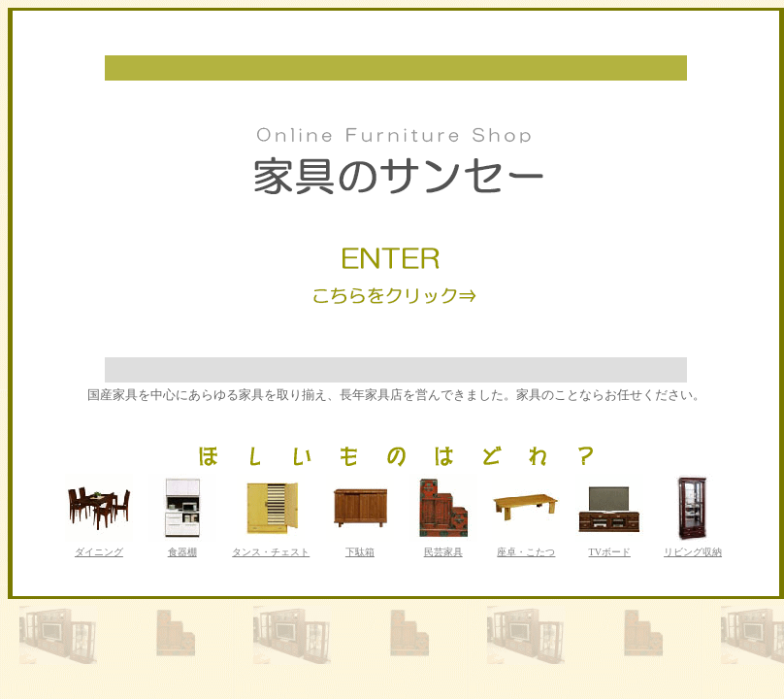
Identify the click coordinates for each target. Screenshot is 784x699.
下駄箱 (360, 552)
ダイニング (99, 552)
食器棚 (182, 552)
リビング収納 (693, 552)
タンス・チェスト (271, 552)
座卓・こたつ (526, 552)
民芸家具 (443, 552)
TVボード (610, 552)
